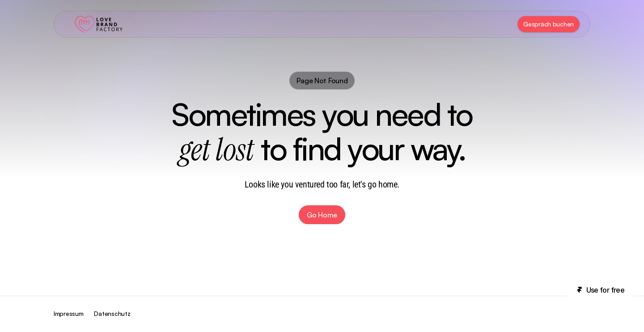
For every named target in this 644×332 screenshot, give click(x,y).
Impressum (68, 313)
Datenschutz (112, 313)
